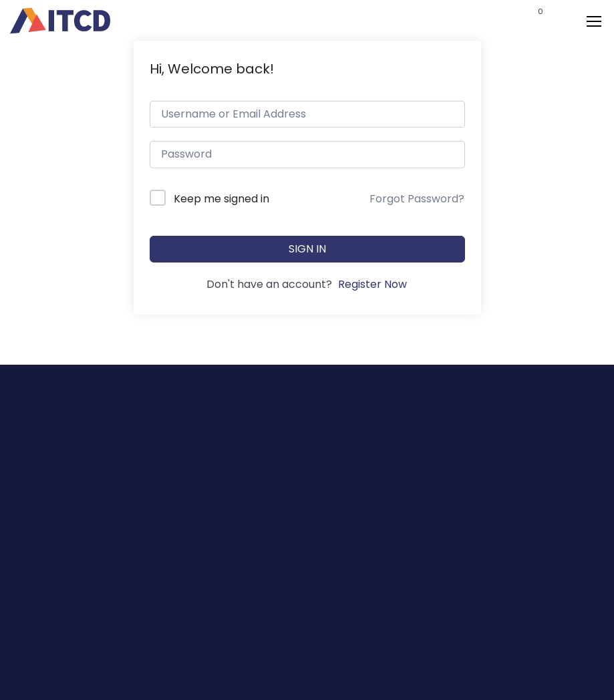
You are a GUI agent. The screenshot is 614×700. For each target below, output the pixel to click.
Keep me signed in (221, 199)
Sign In (307, 249)
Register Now (372, 284)
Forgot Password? (417, 199)
